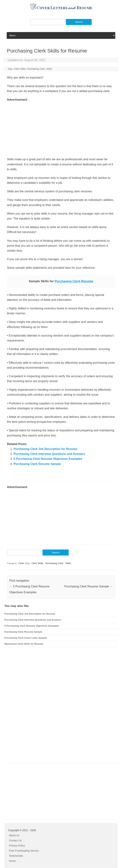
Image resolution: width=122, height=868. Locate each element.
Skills (49, 69)
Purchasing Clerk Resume (74, 281)
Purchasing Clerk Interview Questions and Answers (49, 454)
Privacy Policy (17, 846)
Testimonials (16, 856)
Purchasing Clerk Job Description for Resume (45, 449)
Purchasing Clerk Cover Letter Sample (26, 638)
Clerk (21, 563)
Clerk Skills (20, 69)
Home (12, 861)
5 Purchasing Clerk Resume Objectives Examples (48, 459)
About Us (14, 835)
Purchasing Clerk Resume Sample (37, 464)
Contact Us (15, 840)
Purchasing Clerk (36, 69)
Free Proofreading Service (24, 851)
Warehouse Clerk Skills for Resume (24, 644)
